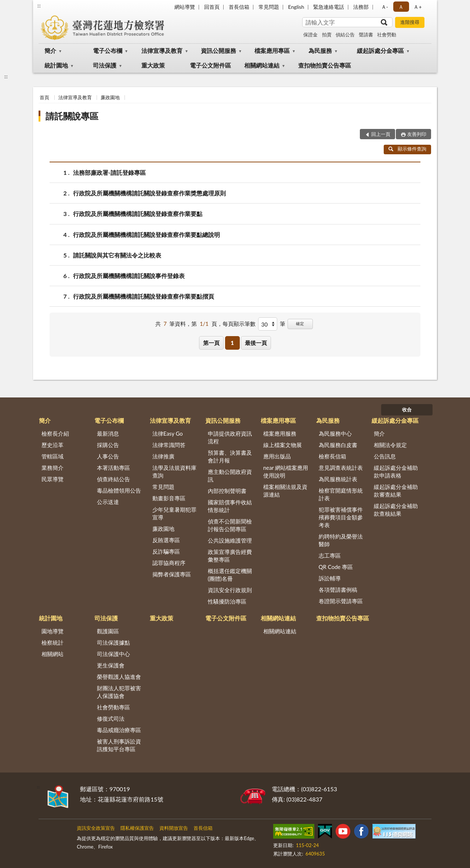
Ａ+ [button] (417, 7)
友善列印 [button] (417, 134)
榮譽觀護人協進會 (119, 677)
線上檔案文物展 (283, 445)
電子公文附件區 (210, 65)
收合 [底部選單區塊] (407, 410)
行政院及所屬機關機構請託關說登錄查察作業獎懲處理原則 (149, 193)
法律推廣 (163, 456)
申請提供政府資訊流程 (230, 437)
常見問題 (269, 7)
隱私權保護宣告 (137, 828)
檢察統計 (53, 642)
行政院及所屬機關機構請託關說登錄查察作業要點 (138, 214)
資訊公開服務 (218, 51)
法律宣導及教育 (162, 51)
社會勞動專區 (113, 707)
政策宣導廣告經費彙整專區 (230, 556)
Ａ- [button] (385, 7)
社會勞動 (387, 35)
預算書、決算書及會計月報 (230, 456)
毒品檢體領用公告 (119, 490)
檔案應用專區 (272, 51)
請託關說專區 (72, 116)
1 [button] (232, 343)
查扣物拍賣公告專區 (325, 65)
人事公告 (108, 456)
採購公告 (108, 445)
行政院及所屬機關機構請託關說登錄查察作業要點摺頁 (144, 296)
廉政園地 (110, 97)
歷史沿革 (53, 445)
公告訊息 (385, 456)
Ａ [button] (401, 7)
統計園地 (56, 65)
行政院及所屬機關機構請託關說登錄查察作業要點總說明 (147, 235)
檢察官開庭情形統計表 (341, 494)
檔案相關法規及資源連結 (285, 491)
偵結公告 (345, 35)
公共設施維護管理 (230, 540)
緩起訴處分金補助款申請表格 (396, 471)
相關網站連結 (262, 65)
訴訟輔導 (330, 578)
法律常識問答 (169, 445)
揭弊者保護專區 (172, 574)
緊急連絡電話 (329, 7)
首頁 (44, 97)
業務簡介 (53, 468)
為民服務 (320, 51)
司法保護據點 (113, 642)
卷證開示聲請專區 (341, 601)
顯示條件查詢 (407, 149)
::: (39, 6)
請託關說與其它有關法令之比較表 (117, 255)
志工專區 (330, 555)
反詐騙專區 (166, 551)
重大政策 (153, 65)
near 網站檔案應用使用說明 (286, 471)
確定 (300, 323)
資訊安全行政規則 (230, 590)
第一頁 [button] (211, 343)
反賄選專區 (166, 540)
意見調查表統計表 (341, 468)
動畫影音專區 (169, 498)
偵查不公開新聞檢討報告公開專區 (230, 525)
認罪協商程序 (169, 563)
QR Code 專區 (336, 567)
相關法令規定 (390, 445)
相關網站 (53, 654)
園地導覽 (53, 631)
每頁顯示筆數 (239, 324)
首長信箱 (239, 7)
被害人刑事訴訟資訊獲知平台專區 (119, 745)
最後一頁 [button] (256, 343)
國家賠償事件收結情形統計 (230, 506)
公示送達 (108, 502)
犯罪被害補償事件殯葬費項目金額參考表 (341, 517)
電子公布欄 (108, 51)
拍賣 (327, 35)
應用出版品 (277, 456)
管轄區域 (53, 456)
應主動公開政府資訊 (230, 476)
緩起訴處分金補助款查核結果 (396, 510)
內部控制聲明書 (227, 491)
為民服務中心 (335, 433)
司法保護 (105, 65)
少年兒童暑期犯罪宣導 (174, 513)
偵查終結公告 (113, 479)
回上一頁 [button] (381, 134)
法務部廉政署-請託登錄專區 (109, 172)
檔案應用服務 (280, 433)
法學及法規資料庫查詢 (174, 471)
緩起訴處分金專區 (380, 51)
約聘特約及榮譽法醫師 (341, 540)
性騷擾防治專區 (227, 601)
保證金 (310, 35)
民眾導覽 (53, 479)
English (296, 7)
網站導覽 (185, 7)
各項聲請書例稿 (338, 590)
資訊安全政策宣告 (96, 828)
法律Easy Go (168, 433)
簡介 (50, 51)
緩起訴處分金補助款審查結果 (396, 491)
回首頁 (212, 7)
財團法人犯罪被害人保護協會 (119, 692)
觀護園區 (108, 631)
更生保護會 (111, 665)
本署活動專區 (113, 468)
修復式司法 (111, 718)
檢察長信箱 (332, 456)
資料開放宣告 (174, 828)
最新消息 (108, 433)
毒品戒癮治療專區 (119, 730)
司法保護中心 (113, 654)
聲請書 (366, 35)
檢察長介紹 (55, 433)
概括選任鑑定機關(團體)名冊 (230, 575)
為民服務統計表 (338, 479)
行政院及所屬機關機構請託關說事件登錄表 (129, 276)
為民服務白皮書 (338, 445)
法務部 (361, 7)
